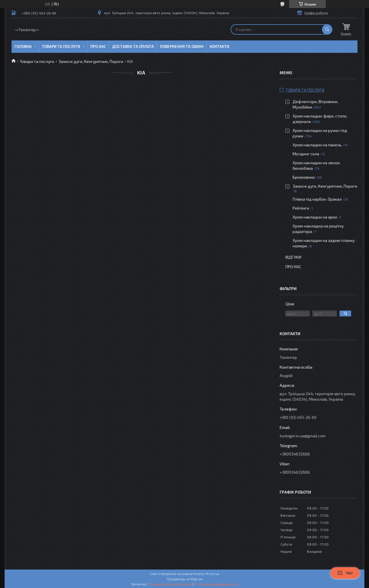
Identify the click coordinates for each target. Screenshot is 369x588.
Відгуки (293, 257)
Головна (23, 46)
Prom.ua (212, 574)
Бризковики (304, 177)
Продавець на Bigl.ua (185, 579)
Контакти (219, 46)
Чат (345, 573)
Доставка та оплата (133, 46)
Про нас (98, 46)
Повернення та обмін (182, 46)
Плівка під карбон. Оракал (317, 199)
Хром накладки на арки (315, 217)
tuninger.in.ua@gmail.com (303, 436)
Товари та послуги (61, 46)
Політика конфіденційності (216, 584)
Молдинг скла (306, 154)
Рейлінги (301, 208)
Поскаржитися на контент (170, 584)
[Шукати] (327, 29)
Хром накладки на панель (317, 145)
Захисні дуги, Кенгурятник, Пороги (91, 61)
